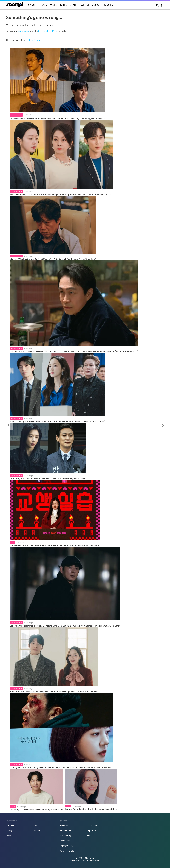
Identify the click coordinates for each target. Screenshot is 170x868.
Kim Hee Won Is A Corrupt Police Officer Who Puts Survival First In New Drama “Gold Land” (53, 259)
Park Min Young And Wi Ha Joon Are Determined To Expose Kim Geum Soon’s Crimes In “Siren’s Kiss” (57, 421)
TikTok (36, 825)
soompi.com (24, 31)
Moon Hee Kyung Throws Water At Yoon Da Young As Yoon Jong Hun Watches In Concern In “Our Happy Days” (61, 194)
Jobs (88, 836)
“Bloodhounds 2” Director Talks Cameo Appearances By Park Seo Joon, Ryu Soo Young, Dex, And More (58, 119)
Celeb (64, 5)
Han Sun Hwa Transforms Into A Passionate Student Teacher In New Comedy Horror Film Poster (55, 545)
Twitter (10, 836)
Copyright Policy (67, 846)
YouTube (37, 830)
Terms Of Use (65, 830)
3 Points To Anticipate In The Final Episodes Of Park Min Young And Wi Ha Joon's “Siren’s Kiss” (54, 691)
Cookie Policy (65, 841)
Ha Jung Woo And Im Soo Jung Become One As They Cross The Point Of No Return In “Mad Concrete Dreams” (61, 767)
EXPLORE (32, 5)
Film (12, 542)
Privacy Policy (66, 836)
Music (95, 5)
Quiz (45, 5)
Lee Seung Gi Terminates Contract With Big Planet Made (36, 810)
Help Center (91, 830)
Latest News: (34, 40)
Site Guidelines (92, 825)
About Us (64, 825)
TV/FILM (84, 5)
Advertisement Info (68, 851)
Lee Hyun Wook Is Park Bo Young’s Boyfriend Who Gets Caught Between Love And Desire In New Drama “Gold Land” (65, 626)
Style (73, 5)
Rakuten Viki (90, 861)
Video (54, 5)
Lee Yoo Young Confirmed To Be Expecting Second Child (91, 809)
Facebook (11, 825)
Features (107, 5)
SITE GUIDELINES (48, 31)
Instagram (11, 830)
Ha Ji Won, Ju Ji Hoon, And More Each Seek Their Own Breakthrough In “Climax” (48, 479)
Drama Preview (16, 115)
